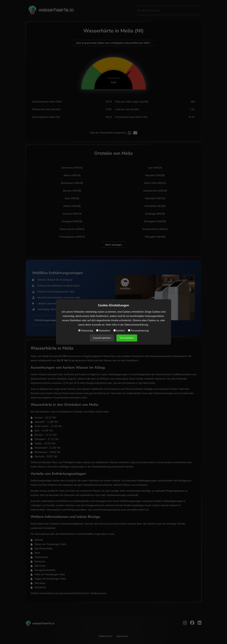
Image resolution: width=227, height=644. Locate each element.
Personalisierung (138, 331)
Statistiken (103, 331)
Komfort (119, 331)
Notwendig (86, 331)
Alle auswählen (127, 338)
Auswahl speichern (102, 338)
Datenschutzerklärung (136, 325)
